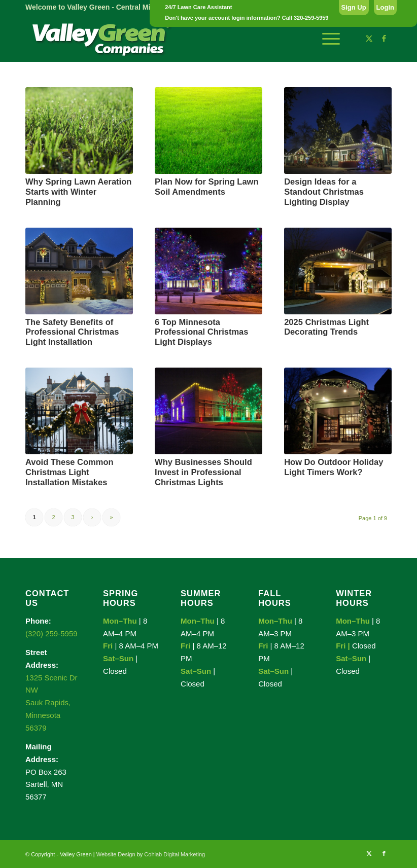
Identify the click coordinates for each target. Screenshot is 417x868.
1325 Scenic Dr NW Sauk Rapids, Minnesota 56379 (51, 703)
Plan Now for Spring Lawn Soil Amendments (206, 187)
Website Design (116, 854)
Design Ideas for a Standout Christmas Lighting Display (324, 192)
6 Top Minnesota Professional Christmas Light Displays (201, 332)
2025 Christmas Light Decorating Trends (326, 327)
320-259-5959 (311, 18)
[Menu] (326, 39)
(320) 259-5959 (51, 634)
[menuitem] (326, 39)
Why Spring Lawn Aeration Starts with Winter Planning (78, 192)
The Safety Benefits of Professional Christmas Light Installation (72, 332)
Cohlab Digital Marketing (175, 854)
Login (385, 7)
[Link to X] (369, 39)
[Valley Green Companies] (102, 39)
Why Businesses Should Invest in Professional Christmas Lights (203, 472)
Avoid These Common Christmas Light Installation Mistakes (69, 472)
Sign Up (354, 7)
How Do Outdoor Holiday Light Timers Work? (334, 467)
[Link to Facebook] (384, 39)
